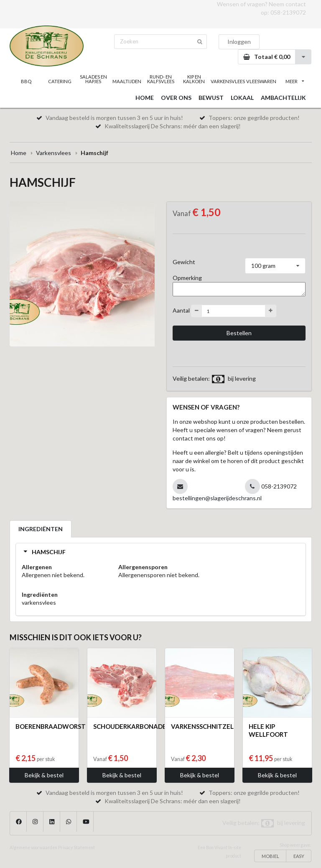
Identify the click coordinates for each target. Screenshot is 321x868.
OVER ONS (176, 98)
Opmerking (187, 278)
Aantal (181, 310)
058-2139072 (288, 12)
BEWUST (211, 98)
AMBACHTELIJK (283, 98)
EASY (299, 856)
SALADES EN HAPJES (93, 79)
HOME (145, 98)
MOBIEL (270, 856)
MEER (295, 81)
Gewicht (184, 262)
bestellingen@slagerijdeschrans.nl (217, 498)
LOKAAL (242, 98)
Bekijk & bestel (44, 775)
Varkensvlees (53, 153)
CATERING (60, 81)
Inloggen (239, 42)
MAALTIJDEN (127, 81)
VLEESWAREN (261, 81)
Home (19, 153)
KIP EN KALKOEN (194, 79)
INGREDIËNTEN (41, 529)
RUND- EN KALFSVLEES (161, 79)
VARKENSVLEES (227, 81)
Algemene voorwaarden (33, 848)
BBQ (26, 81)
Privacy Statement (76, 848)
